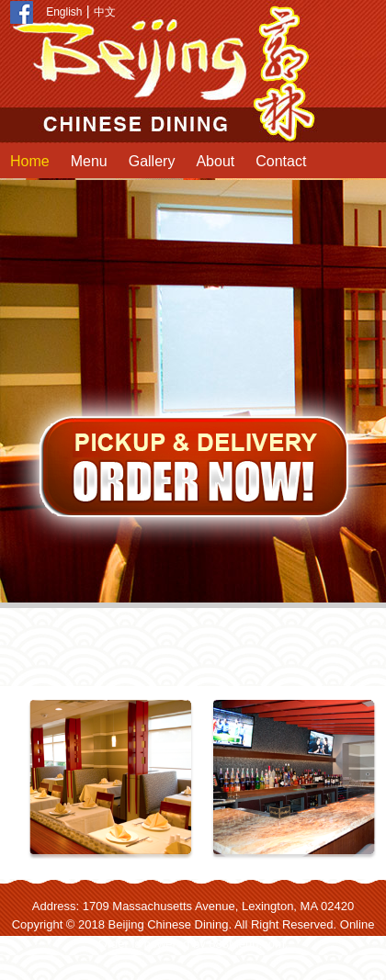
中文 (105, 12)
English (64, 12)
